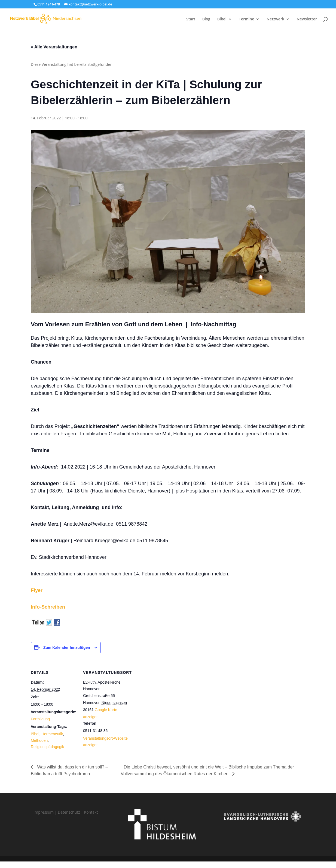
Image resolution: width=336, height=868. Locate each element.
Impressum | (46, 812)
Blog (206, 19)
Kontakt (91, 812)
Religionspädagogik (47, 747)
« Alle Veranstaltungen (54, 47)
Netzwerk (275, 19)
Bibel (222, 19)
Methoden (39, 740)
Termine (246, 19)
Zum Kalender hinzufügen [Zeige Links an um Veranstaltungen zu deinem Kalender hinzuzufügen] (67, 647)
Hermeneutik (52, 734)
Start (191, 19)
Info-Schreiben (48, 607)
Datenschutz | (71, 812)
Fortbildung (40, 719)
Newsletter (307, 19)
